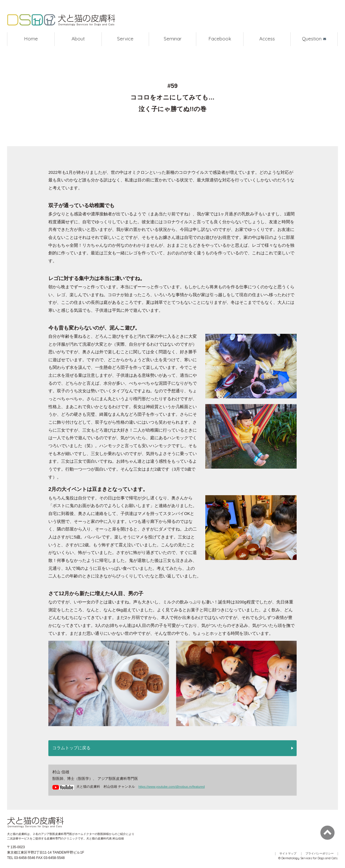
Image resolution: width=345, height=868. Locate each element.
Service (125, 39)
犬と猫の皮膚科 (62, 20)
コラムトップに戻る (71, 748)
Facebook (220, 39)
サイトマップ (288, 854)
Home (31, 39)
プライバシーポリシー (320, 854)
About (78, 39)
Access (267, 39)
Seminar (173, 39)
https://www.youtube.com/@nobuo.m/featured (172, 787)
